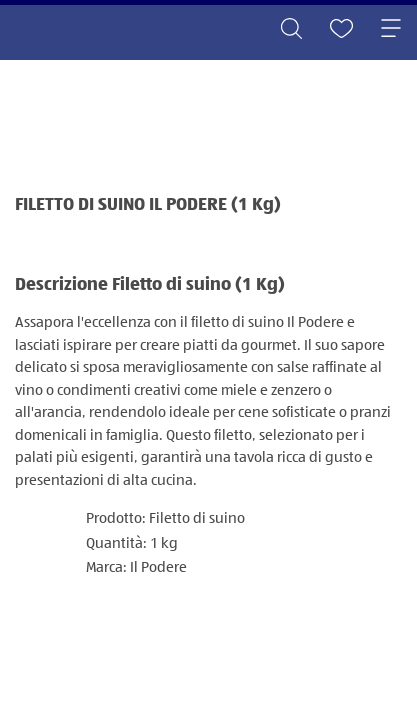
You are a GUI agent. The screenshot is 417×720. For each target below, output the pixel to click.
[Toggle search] (291, 30)
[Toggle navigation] (391, 30)
